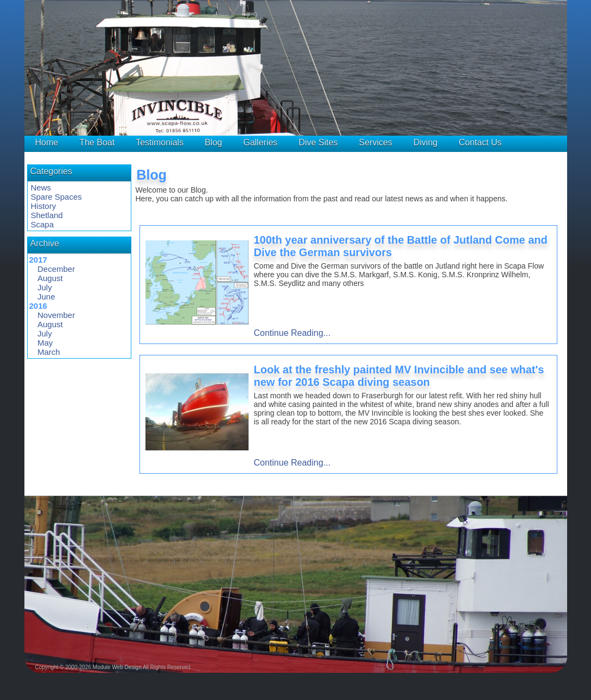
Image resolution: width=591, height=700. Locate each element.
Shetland (47, 215)
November (56, 315)
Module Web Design (117, 667)
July (45, 287)
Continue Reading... (292, 333)
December (56, 269)
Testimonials (160, 142)
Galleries (260, 142)
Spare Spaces (56, 197)
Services (375, 142)
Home (47, 142)
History (44, 206)
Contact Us (480, 142)
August (50, 278)
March (49, 352)
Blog (213, 142)
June (46, 297)
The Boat (97, 142)
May (45, 343)
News (41, 187)
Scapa (43, 224)
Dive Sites (318, 142)
